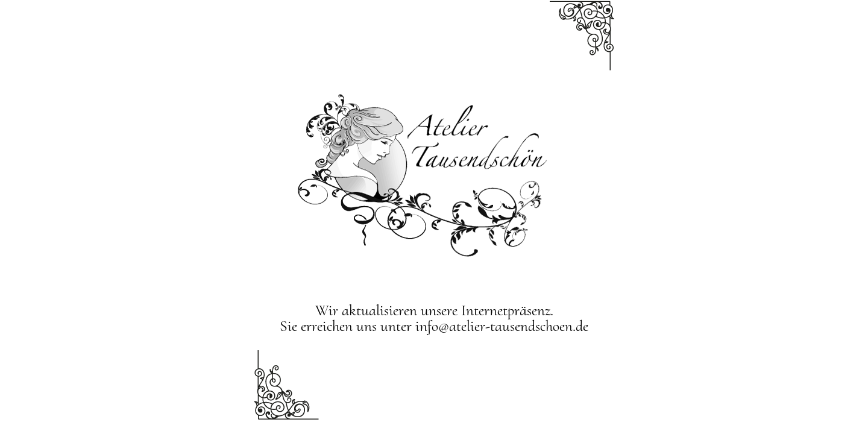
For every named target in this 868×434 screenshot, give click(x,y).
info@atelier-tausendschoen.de (502, 326)
